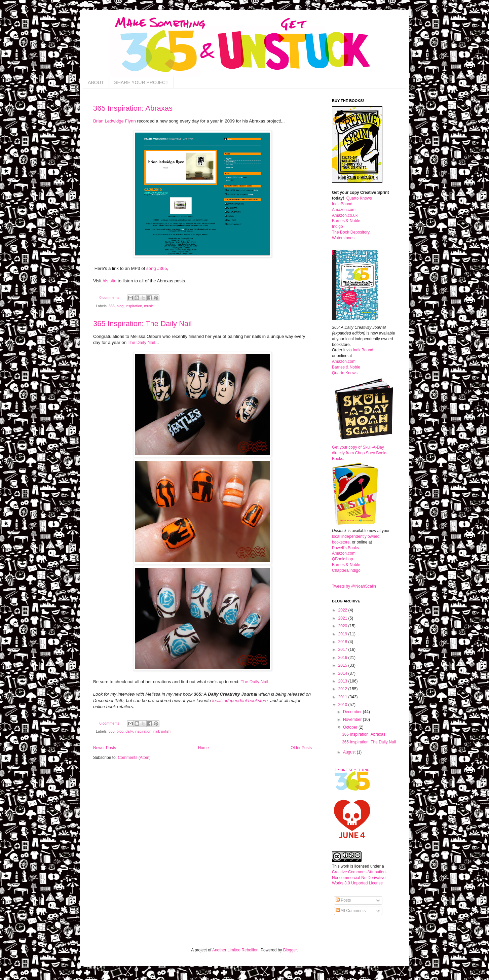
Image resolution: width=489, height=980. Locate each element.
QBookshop (343, 559)
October (351, 727)
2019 (343, 634)
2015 (343, 665)
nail (156, 731)
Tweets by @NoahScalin (354, 586)
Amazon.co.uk (345, 215)
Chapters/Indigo (346, 570)
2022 (343, 610)
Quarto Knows (359, 198)
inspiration (134, 306)
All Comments (351, 911)
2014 (343, 673)
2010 (343, 705)
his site (109, 281)
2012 (343, 689)
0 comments (109, 297)
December (353, 712)
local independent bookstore (241, 701)
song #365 (157, 268)
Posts (343, 900)
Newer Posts (105, 748)
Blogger (290, 950)
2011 (343, 697)
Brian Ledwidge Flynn (115, 121)
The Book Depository (351, 232)
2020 (343, 626)
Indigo (337, 226)
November (353, 720)
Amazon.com (344, 210)
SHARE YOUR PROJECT (141, 82)
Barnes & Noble (346, 221)
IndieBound (342, 204)
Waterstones (343, 238)
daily (129, 731)
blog (120, 306)
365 (112, 306)
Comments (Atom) (134, 758)
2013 (343, 681)
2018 (343, 642)
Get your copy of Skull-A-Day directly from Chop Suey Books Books (360, 453)
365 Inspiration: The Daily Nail (142, 324)
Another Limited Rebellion (235, 950)
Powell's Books (345, 548)
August (350, 752)
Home (203, 748)
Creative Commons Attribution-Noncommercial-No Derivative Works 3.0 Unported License (359, 878)
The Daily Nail (141, 342)
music (149, 306)
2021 (343, 618)
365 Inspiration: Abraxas (133, 108)
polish (166, 731)
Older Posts (301, 748)
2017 (343, 650)
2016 (343, 658)
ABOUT (96, 82)
